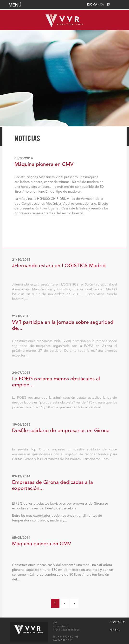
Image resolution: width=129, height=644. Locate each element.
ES (108, 5)
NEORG (115, 630)
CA (102, 5)
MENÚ (65, 5)
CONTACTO (117, 623)
